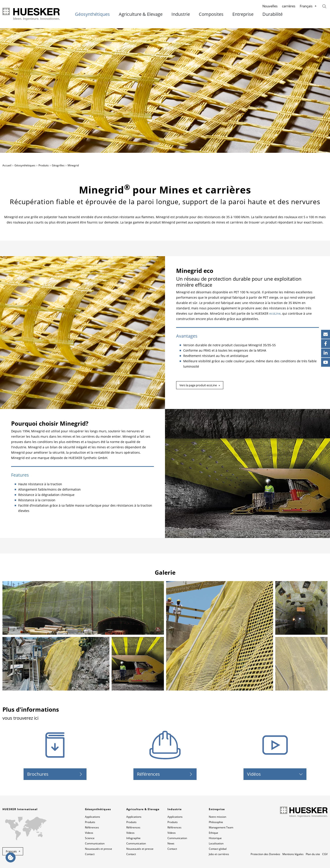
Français (306, 6)
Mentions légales (293, 854)
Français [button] (11, 851)
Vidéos (254, 774)
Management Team (221, 827)
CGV (325, 854)
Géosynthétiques (92, 14)
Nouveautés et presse (99, 849)
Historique (215, 838)
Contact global (218, 849)
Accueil (7, 165)
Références (148, 774)
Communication (95, 843)
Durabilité (273, 14)
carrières (289, 6)
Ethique (213, 833)
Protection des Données (265, 854)
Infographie (133, 838)
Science (90, 838)
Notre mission (217, 817)
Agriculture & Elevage (141, 14)
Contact (90, 854)
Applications (93, 817)
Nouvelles (270, 6)
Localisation (216, 843)
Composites (211, 14)
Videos (89, 833)
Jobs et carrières (219, 854)
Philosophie (216, 822)
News (171, 843)
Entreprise (243, 14)
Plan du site (313, 854)
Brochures (38, 774)
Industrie (181, 14)
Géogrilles (58, 165)
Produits (44, 165)
